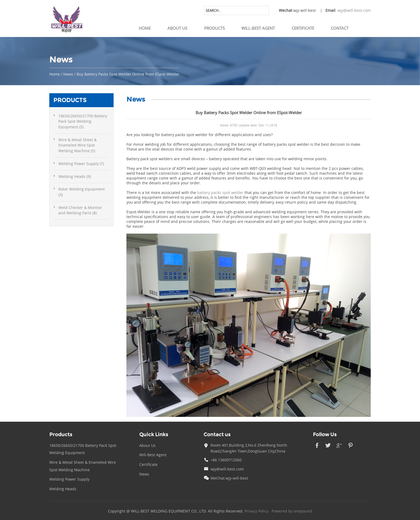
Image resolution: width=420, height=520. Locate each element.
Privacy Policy (256, 511)
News (68, 74)
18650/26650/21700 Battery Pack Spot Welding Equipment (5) (83, 121)
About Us (177, 28)
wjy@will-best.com (354, 10)
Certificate (303, 28)
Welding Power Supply (69, 479)
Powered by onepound (292, 511)
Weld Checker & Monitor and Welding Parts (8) (80, 210)
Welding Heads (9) (75, 177)
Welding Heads (63, 489)
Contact (340, 28)
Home (145, 28)
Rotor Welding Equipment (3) (82, 192)
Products (214, 28)
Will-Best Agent (258, 28)
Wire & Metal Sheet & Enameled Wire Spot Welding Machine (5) (78, 145)
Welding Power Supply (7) (81, 164)
